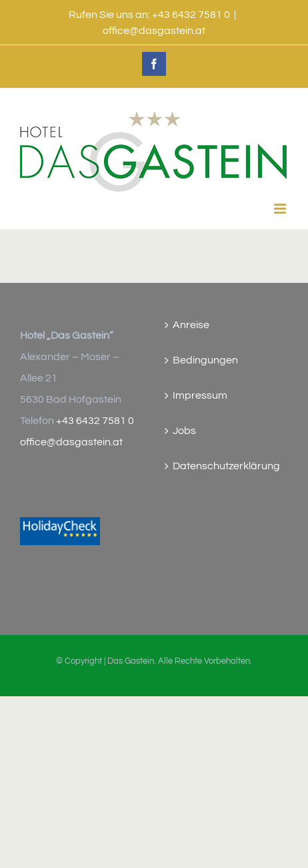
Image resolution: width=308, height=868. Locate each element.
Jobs (184, 431)
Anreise (191, 325)
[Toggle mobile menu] (281, 209)
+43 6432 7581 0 (95, 421)
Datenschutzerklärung (226, 466)
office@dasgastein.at (154, 31)
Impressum (200, 395)
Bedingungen (205, 360)
